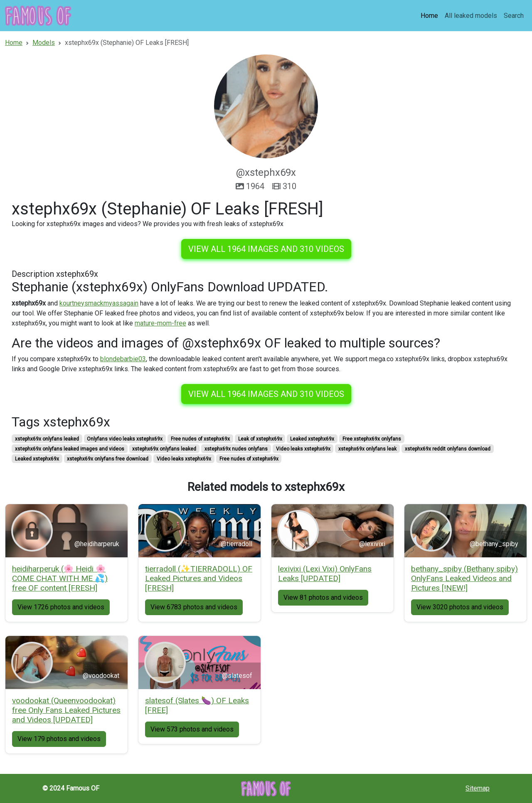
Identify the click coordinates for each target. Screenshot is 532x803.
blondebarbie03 (123, 359)
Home (429, 16)
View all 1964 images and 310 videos (266, 249)
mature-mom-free (160, 323)
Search (514, 16)
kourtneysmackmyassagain (99, 303)
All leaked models (471, 16)
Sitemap (478, 788)
